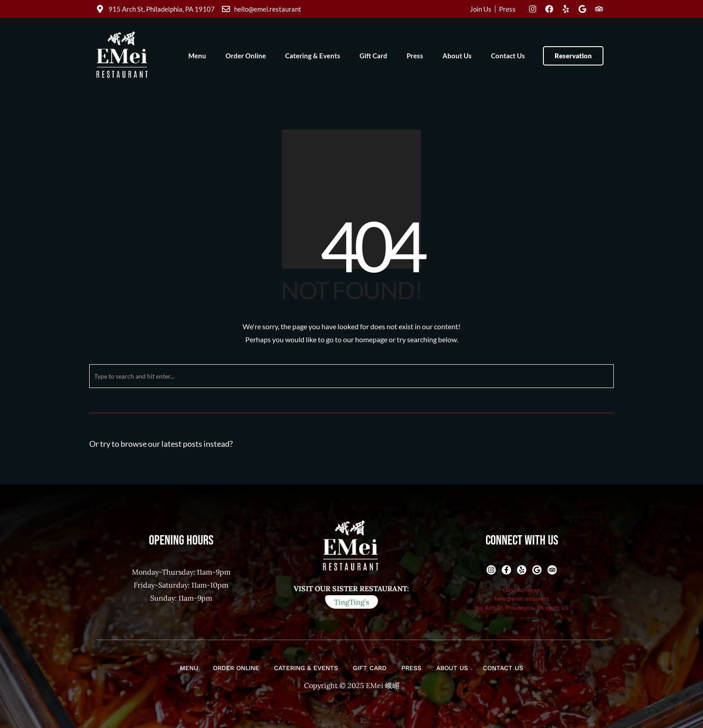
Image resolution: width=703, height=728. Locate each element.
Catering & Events (313, 56)
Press (415, 56)
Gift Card (373, 56)
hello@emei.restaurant (522, 599)
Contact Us (508, 56)
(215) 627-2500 (522, 590)
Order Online (246, 56)
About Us (457, 56)
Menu (197, 56)
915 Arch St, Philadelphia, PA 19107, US (522, 608)
